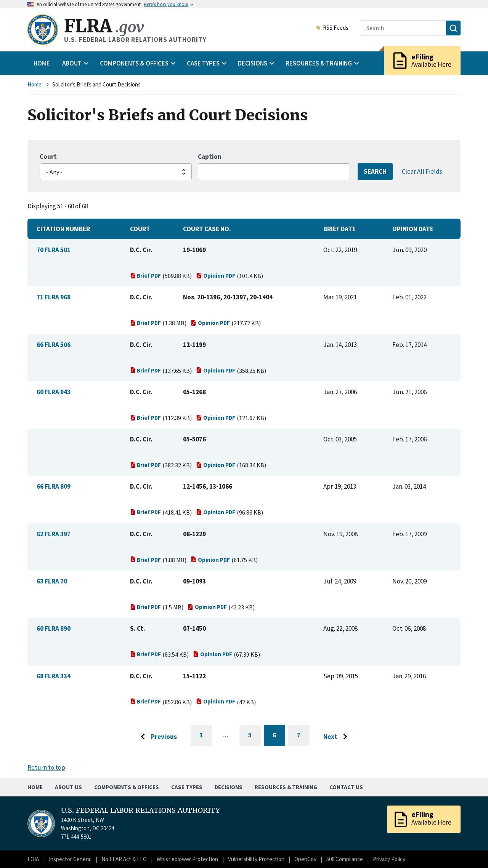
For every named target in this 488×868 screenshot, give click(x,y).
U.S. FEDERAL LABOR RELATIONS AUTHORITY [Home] (140, 810)
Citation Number (63, 229)
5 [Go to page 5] (254, 736)
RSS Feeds (332, 28)
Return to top (46, 767)
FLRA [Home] (104, 26)
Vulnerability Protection (256, 859)
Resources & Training (286, 787)
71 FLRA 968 (54, 297)
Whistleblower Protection (187, 859)
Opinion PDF (216, 276)
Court (48, 157)
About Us (68, 787)
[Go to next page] (337, 737)
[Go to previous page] (157, 737)
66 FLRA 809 (54, 486)
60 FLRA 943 (54, 392)
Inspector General (70, 859)
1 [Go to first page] (206, 739)
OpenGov (305, 859)
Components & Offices (127, 787)
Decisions (229, 787)
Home (42, 63)
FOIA (33, 859)
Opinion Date (413, 229)
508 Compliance (345, 859)
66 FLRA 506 (54, 345)
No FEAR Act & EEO (124, 859)
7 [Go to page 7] (303, 736)
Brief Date (340, 229)
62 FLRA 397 (54, 534)
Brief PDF (146, 276)
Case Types (187, 787)
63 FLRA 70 (52, 581)
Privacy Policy (389, 859)
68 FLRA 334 (54, 676)
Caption (210, 157)
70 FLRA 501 (54, 250)
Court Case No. (207, 229)
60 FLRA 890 (54, 628)
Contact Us (346, 787)
